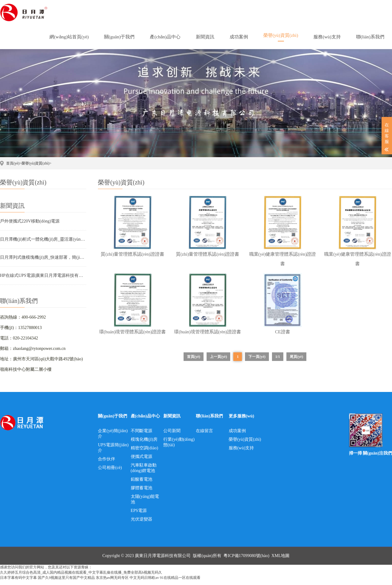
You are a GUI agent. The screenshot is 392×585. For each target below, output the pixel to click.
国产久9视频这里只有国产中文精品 (66, 582)
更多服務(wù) (241, 421)
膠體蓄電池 (142, 492)
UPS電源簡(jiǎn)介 (113, 452)
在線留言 (204, 435)
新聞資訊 (172, 421)
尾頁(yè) (296, 361)
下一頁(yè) (257, 361)
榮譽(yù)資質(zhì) (35, 163)
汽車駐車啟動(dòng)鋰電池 (144, 473)
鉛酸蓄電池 (142, 484)
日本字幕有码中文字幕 (18, 582)
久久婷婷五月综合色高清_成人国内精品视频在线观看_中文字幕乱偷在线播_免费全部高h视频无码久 (81, 577)
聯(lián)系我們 (209, 421)
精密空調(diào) (144, 453)
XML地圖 (280, 560)
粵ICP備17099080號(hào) (246, 560)
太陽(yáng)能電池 (145, 504)
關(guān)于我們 (113, 421)
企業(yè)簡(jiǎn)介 (113, 438)
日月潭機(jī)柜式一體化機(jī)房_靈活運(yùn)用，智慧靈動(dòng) (43, 239)
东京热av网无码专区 (112, 582)
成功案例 (237, 435)
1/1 (278, 361)
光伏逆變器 (142, 524)
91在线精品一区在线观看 (180, 582)
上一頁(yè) (218, 361)
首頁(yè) (13, 163)
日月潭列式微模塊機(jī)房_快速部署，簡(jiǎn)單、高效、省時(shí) (43, 257)
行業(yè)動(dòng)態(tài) (179, 447)
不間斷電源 (142, 435)
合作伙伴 (107, 464)
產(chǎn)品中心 (145, 421)
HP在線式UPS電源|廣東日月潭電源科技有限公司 (43, 275)
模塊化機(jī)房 (144, 444)
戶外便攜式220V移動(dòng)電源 (30, 221)
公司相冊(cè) (110, 472)
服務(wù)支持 (241, 453)
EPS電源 (139, 515)
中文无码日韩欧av (144, 582)
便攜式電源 (142, 461)
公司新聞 (172, 435)
